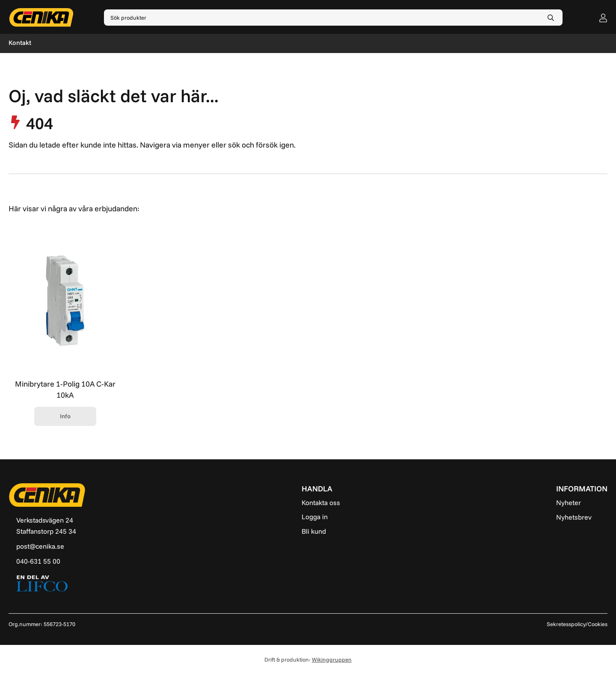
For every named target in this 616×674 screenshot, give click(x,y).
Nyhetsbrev (574, 517)
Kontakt (20, 43)
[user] (603, 18)
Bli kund (314, 531)
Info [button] (65, 416)
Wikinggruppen (332, 659)
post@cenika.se (40, 546)
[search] (551, 18)
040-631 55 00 (38, 561)
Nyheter (569, 503)
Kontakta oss (321, 503)
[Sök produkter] (321, 18)
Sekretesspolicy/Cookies (577, 624)
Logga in (315, 517)
